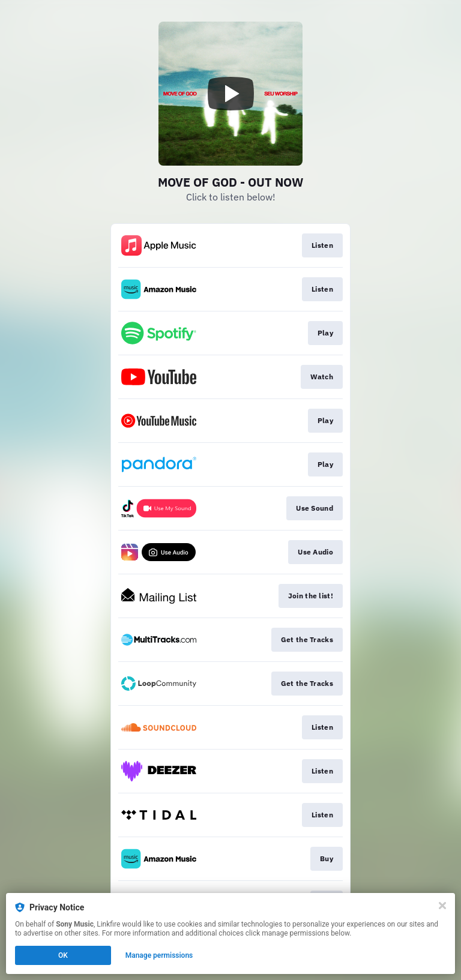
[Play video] (230, 94)
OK (63, 955)
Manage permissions (159, 955)
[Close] (442, 906)
